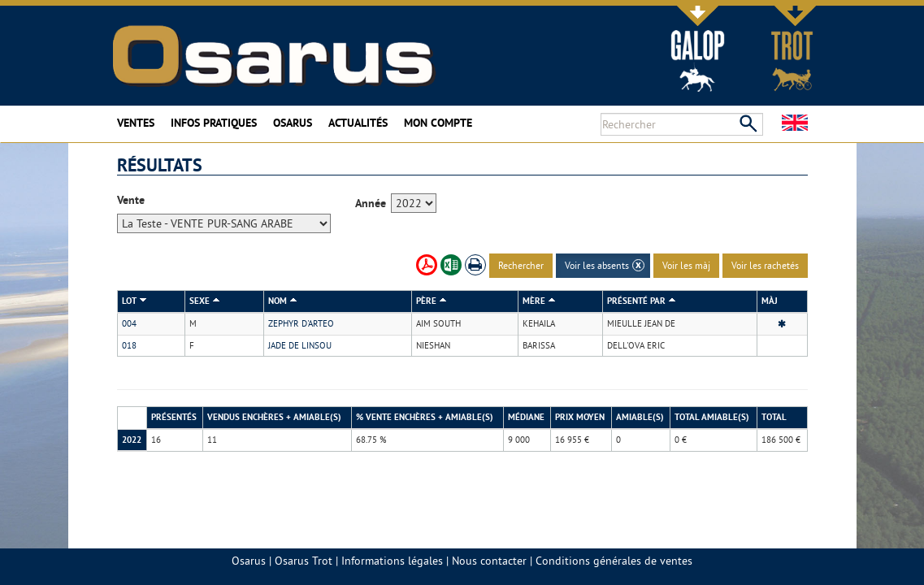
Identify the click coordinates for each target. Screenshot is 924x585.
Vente (131, 200)
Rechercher (521, 265)
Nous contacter (489, 561)
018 (129, 345)
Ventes (136, 123)
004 (129, 323)
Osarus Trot (304, 561)
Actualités (358, 123)
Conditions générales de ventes (614, 561)
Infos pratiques (214, 123)
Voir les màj (686, 265)
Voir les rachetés (765, 265)
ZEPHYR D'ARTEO (301, 323)
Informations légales (392, 561)
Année (371, 203)
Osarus (293, 123)
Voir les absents (597, 265)
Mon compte (438, 123)
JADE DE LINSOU (300, 345)
